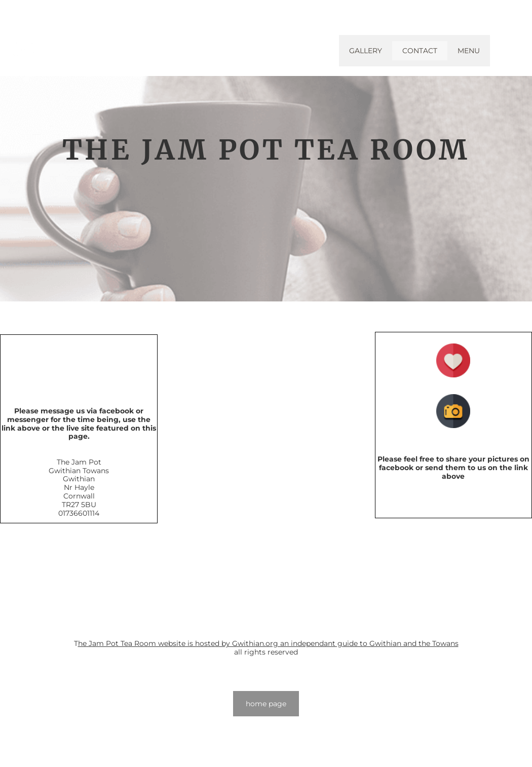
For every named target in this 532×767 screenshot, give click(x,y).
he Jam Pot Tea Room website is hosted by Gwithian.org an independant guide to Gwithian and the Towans (268, 643)
